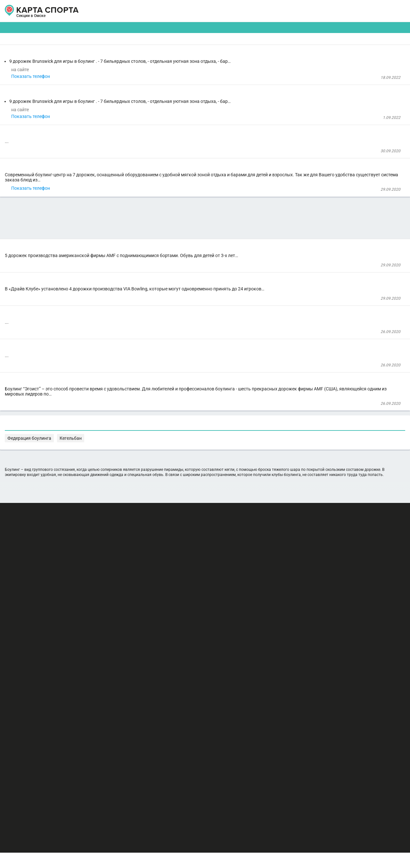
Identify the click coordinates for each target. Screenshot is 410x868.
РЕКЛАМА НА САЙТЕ (39, 803)
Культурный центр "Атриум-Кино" (136, 249)
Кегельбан (212, 716)
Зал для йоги (118, 94)
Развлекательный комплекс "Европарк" (142, 356)
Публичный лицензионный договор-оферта (54, 841)
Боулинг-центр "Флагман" (129, 510)
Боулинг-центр (122, 69)
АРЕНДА (142, 11)
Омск (25, 19)
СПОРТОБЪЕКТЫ (224, 11)
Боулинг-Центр (122, 450)
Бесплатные (354, 50)
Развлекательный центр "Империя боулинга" (147, 467)
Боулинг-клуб (120, 338)
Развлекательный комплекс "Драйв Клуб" (144, 408)
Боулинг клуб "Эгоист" (134, 536)
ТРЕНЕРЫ (176, 11)
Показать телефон (123, 111)
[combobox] (186, 50)
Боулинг (112, 188)
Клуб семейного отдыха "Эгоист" (135, 553)
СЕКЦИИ (109, 11)
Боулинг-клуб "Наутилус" (128, 206)
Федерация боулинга (177, 716)
